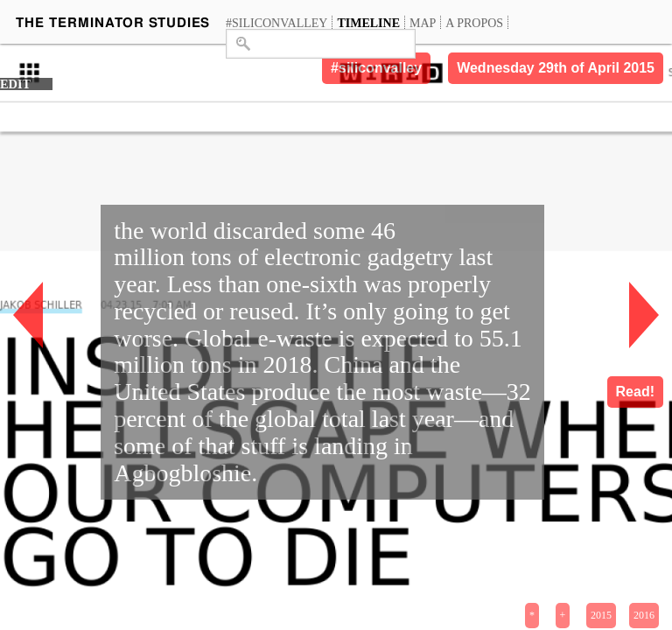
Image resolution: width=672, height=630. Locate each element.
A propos (474, 23)
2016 (644, 615)
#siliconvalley (276, 23)
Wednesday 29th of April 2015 (556, 68)
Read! (635, 392)
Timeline (368, 23)
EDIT (15, 84)
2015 (601, 615)
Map (423, 23)
